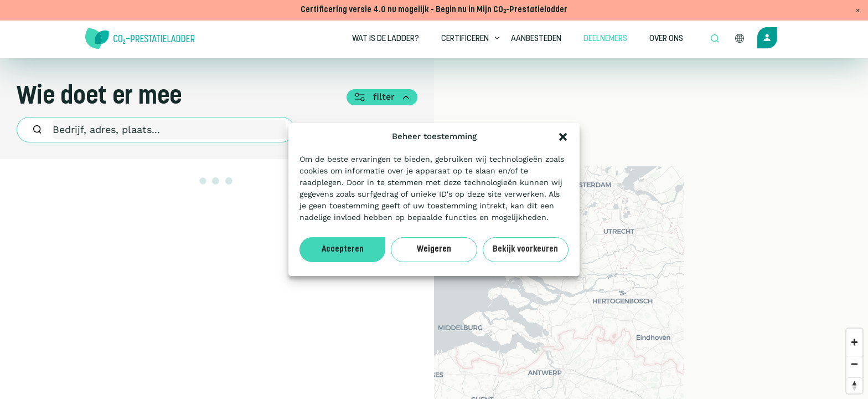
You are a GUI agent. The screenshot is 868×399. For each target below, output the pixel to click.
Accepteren (343, 250)
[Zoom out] (854, 364)
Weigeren (434, 250)
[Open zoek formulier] (715, 39)
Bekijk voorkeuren (525, 250)
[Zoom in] (854, 342)
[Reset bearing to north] (854, 385)
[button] (563, 137)
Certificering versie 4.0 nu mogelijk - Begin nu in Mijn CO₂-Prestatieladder (434, 10)
